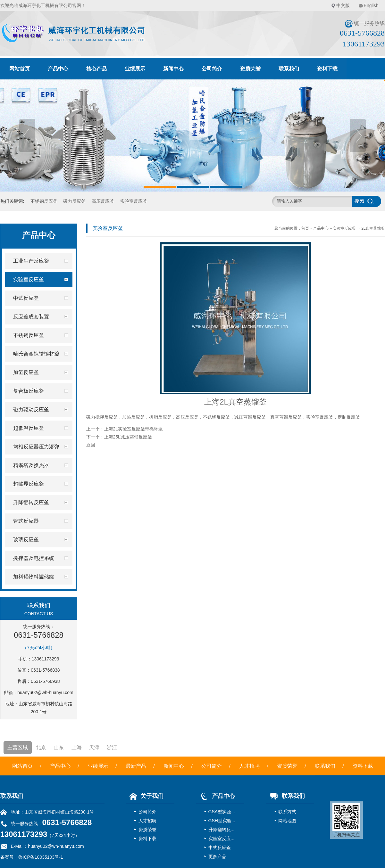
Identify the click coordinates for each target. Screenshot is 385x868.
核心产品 (96, 69)
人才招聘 (249, 766)
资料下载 (327, 69)
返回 (91, 445)
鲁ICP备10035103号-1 (41, 857)
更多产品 (217, 856)
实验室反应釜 (134, 201)
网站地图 (287, 821)
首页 (305, 228)
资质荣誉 (250, 69)
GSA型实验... (222, 812)
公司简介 (212, 69)
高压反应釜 (103, 201)
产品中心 (58, 69)
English (371, 5)
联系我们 (289, 69)
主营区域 (18, 747)
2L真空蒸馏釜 (373, 228)
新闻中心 (173, 69)
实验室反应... (222, 839)
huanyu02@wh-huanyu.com (45, 692)
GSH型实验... (222, 821)
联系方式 (287, 812)
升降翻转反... (222, 830)
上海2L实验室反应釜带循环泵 (134, 429)
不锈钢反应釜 (44, 201)
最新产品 (136, 766)
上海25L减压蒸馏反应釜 (128, 437)
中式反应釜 (220, 848)
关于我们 (145, 796)
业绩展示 (135, 69)
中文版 (343, 5)
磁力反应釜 (74, 201)
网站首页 (20, 69)
